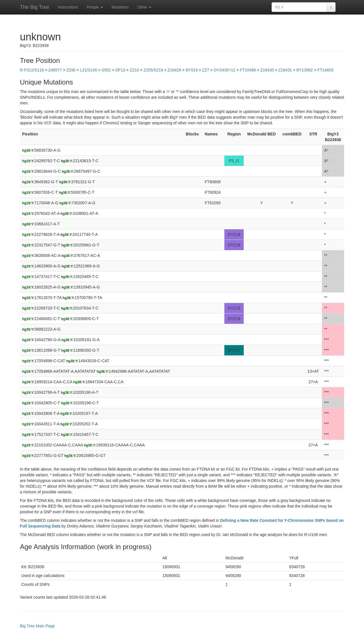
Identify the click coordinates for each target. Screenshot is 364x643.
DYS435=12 (225, 70)
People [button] (95, 7)
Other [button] (144, 7)
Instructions (68, 7)
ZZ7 (206, 70)
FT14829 (325, 70)
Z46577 (55, 70)
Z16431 (285, 70)
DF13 (120, 70)
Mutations (120, 7)
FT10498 (248, 70)
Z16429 (174, 70)
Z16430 (267, 70)
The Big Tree (35, 7)
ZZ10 (134, 70)
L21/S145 (88, 70)
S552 (106, 70)
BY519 (192, 70)
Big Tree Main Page (37, 626)
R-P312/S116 (32, 70)
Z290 (71, 70)
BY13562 (305, 70)
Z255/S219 (153, 70)
